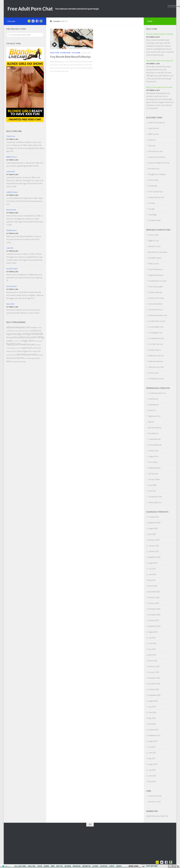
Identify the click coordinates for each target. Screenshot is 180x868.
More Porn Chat (154, 802)
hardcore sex (27, 344)
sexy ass (10, 358)
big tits (30, 334)
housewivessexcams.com (14, 348)
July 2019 (152, 638)
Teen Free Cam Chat (156, 367)
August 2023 (153, 563)
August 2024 (153, 528)
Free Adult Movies (155, 445)
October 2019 (154, 620)
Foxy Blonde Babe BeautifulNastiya (70, 57)
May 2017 (152, 758)
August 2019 (153, 632)
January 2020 (154, 603)
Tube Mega (153, 215)
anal (39, 327)
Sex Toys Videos (154, 479)
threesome (15, 361)
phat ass (13, 355)
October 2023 (154, 551)
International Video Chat (158, 315)
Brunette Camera (155, 258)
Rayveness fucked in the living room (160, 61)
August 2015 (153, 764)
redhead (40, 355)
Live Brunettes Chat (156, 327)
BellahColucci (11, 157)
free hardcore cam (155, 151)
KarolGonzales (12, 269)
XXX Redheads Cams (156, 379)
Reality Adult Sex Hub (156, 197)
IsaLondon (10, 304)
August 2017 (153, 741)
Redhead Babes (154, 468)
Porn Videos (153, 462)
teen (9, 361)
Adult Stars (152, 29)
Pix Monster (153, 186)
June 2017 (152, 753)
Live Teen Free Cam (156, 344)
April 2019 (152, 655)
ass (30, 331)
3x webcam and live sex (157, 393)
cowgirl (9, 341)
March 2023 (153, 586)
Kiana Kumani (11, 286)
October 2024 (154, 517)
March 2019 (153, 661)
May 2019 (152, 649)
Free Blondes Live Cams (157, 281)
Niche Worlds (153, 180)
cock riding (37, 337)
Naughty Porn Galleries (157, 174)
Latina (19, 351)
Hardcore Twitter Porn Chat (159, 163)
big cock (21, 334)
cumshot (15, 341)
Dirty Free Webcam (156, 269)
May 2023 (152, 580)
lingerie (26, 351)
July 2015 (152, 770)
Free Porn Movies (155, 796)
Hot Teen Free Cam (156, 310)
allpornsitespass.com (18, 327)
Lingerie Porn (154, 456)
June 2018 (152, 712)
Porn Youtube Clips (156, 192)
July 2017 (152, 747)
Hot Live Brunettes (155, 304)
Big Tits (151, 422)
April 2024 (152, 534)
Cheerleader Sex (155, 439)
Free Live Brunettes (156, 287)
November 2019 (154, 615)
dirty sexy (152, 146)
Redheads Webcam (156, 361)
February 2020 (154, 597)
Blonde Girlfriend (155, 428)
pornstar (22, 354)
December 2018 (154, 678)
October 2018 (154, 689)
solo (26, 358)
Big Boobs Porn (155, 416)
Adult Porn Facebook (157, 123)
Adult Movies (153, 399)
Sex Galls (152, 203)
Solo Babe (76, 53)
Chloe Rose (11, 136)
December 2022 (154, 592)
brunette (19, 337)
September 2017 (154, 735)
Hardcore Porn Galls (156, 298)
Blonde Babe (65, 53)
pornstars (32, 354)
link (178, 829)
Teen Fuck (152, 491)
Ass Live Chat (153, 235)
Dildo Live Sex (154, 264)
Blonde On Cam (154, 246)
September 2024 (154, 523)
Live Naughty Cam (155, 333)
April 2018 (152, 724)
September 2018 (154, 695)
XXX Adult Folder (155, 220)
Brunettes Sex (154, 433)
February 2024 (154, 540)
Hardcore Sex (154, 451)
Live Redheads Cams (156, 338)
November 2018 (154, 684)
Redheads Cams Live (156, 356)
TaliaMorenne (11, 230)
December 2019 (154, 609)
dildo (20, 341)
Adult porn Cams (14, 131)
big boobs (11, 334)
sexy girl (151, 209)
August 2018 (153, 701)
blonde (39, 334)
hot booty (38, 345)
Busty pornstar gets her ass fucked (159, 87)
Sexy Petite (152, 485)
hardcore (13, 344)
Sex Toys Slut (153, 474)
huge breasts (27, 348)
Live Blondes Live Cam (157, 321)
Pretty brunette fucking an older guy (160, 34)
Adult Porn (54, 53)
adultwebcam (154, 405)
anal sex (22, 331)
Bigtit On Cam (154, 241)
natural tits (36, 351)
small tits (19, 358)
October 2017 (154, 730)
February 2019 (154, 666)
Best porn (152, 140)
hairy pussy (38, 341)
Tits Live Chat (153, 373)
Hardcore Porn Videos (157, 157)
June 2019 (152, 643)
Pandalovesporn (155, 350)
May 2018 (152, 718)
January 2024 (154, 546)
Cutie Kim (10, 248)
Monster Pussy (154, 169)
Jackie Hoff (10, 171)
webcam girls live (155, 502)
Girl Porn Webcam (155, 292)
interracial (37, 348)
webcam (23, 362)
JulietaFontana (12, 192)
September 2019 (154, 626)
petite (8, 355)
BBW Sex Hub (154, 134)
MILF (31, 351)
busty (27, 337)
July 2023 (152, 569)
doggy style (27, 341)
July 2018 (152, 707)
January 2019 (154, 672)
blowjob (10, 337)
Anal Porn (152, 410)
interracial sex (11, 351)
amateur (34, 327)
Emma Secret (11, 210)
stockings (31, 358)
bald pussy (37, 331)
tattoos (37, 358)
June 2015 (152, 776)
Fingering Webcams (156, 275)
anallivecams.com (12, 331)
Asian (27, 331)
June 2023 (152, 574)
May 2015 (152, 781)
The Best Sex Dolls (155, 497)
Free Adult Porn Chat (30, 9)
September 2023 (154, 557)
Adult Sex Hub (154, 128)
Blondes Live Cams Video (158, 252)
